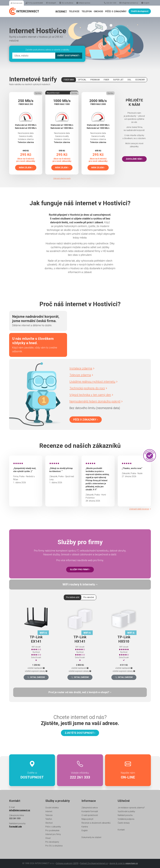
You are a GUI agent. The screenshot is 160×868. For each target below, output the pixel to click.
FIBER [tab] (106, 80)
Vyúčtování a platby (126, 811)
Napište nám (128, 770)
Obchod (98, 11)
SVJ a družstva (66, 3)
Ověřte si (32, 770)
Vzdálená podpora (126, 819)
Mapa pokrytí (87, 819)
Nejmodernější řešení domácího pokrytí (96, 401)
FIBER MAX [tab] (69, 80)
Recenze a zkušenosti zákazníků (96, 823)
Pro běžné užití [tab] (73, 597)
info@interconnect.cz (129, 3)
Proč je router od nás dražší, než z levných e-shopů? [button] (80, 692)
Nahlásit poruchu (125, 815)
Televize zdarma (81, 375)
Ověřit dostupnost (140, 11)
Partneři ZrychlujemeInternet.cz (94, 863)
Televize (74, 11)
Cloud (48, 838)
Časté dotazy (124, 823)
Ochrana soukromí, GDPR (67, 863)
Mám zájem (26, 168)
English (145, 3)
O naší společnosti (90, 815)
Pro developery (52, 842)
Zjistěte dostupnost (80, 733)
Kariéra (85, 827)
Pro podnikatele (52, 830)
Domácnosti (17, 3)
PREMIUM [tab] (95, 80)
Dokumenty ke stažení (91, 837)
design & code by (124, 863)
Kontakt (121, 830)
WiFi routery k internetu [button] (80, 584)
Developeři (51, 3)
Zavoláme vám (134, 159)
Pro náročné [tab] (89, 597)
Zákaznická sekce (90, 808)
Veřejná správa (83, 3)
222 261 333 (110, 3)
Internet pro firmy (53, 834)
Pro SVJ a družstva (54, 846)
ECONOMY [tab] (140, 80)
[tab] (80, 584)
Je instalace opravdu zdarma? (131, 808)
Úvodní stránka (52, 808)
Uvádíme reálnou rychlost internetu (93, 382)
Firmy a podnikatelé (34, 3)
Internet (61, 11)
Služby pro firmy (80, 570)
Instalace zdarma (82, 368)
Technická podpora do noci (88, 388)
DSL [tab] (129, 80)
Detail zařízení (36, 677)
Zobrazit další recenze (140, 509)
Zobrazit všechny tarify (62, 178)
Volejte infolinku (80, 770)
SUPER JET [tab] (118, 80)
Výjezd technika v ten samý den (91, 395)
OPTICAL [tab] (82, 80)
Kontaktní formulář (90, 811)
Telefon (87, 11)
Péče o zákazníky (116, 11)
